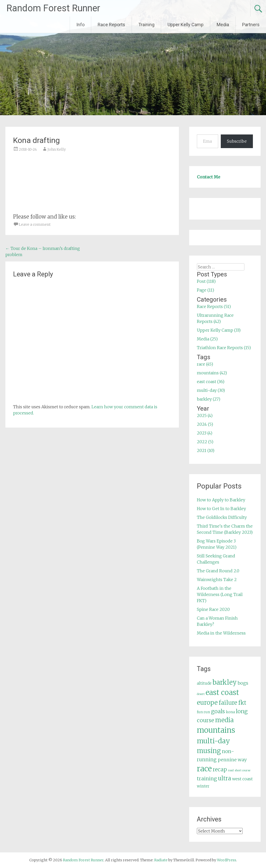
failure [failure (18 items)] (228, 703)
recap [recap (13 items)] (220, 770)
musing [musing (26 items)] (209, 751)
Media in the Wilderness (221, 633)
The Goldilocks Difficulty (222, 517)
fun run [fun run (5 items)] (203, 712)
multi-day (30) (211, 390)
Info (80, 25)
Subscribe (237, 141)
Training (146, 25)
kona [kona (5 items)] (230, 712)
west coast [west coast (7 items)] (242, 779)
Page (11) (205, 290)
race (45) (205, 364)
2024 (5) (205, 424)
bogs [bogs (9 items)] (243, 683)
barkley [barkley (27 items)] (225, 682)
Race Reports (111, 25)
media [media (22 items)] (224, 720)
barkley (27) (209, 399)
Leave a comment (35, 224)
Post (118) (206, 281)
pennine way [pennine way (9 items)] (232, 760)
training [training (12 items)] (207, 779)
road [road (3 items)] (231, 770)
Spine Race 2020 (213, 609)
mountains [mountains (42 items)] (216, 730)
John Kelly (57, 149)
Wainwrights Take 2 (217, 580)
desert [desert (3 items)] (201, 694)
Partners (251, 25)
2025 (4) (205, 415)
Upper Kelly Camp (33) (219, 330)
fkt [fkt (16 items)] (242, 703)
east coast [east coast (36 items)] (222, 693)
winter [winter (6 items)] (203, 786)
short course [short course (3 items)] (242, 770)
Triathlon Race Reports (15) (224, 348)
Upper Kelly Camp (186, 25)
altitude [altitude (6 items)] (204, 683)
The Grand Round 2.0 (218, 571)
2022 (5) (205, 442)
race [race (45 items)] (204, 769)
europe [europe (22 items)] (207, 703)
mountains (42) (212, 373)
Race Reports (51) (214, 306)
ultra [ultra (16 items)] (224, 778)
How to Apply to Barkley (221, 500)
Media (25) (207, 339)
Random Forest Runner (53, 8)
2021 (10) (206, 450)
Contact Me (209, 177)
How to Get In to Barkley (221, 509)
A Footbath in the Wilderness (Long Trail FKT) (220, 594)
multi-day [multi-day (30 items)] (213, 741)
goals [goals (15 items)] (218, 711)
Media (223, 25)
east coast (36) (211, 382)
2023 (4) (205, 433)
